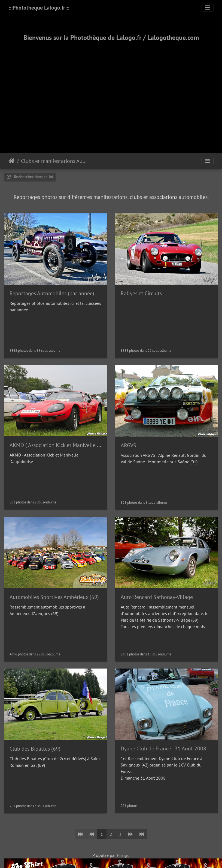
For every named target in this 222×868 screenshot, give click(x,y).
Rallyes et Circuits (141, 293)
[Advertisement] (111, 91)
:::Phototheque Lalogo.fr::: (39, 8)
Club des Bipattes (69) (35, 749)
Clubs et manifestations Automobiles (55, 161)
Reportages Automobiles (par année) (52, 293)
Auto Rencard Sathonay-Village (157, 597)
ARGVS (128, 445)
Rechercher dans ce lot (30, 177)
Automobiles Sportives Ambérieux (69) (54, 597)
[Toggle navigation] (208, 8)
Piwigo (123, 855)
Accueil (12, 161)
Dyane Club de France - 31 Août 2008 (163, 748)
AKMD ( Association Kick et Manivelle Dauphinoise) (69, 445)
